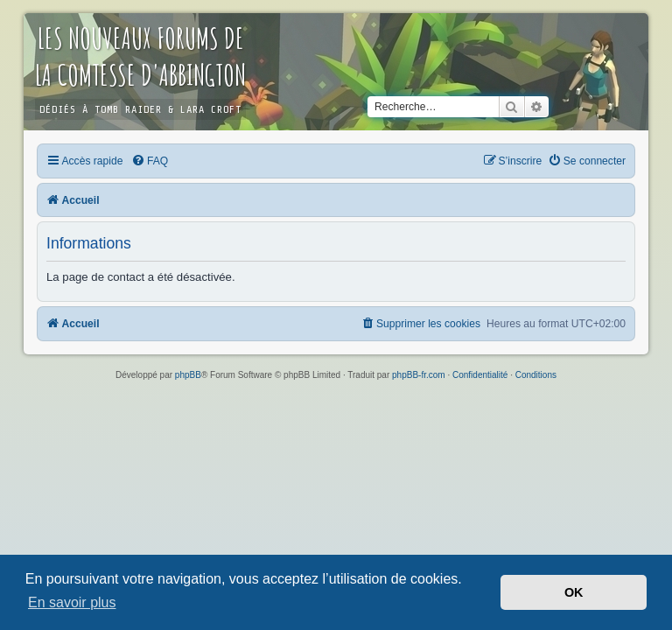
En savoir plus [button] (72, 602)
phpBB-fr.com (419, 375)
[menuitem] (150, 161)
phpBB (188, 375)
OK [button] (574, 592)
